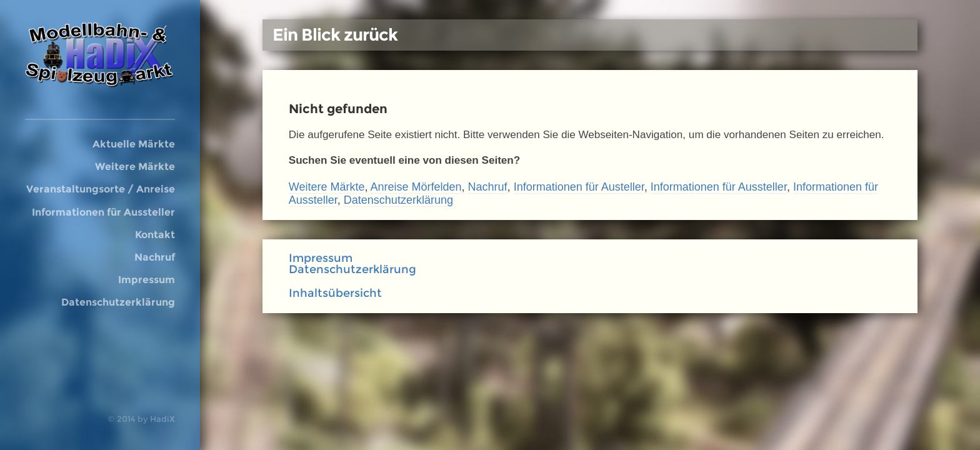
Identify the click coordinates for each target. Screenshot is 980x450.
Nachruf (155, 257)
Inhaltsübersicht (335, 293)
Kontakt (155, 234)
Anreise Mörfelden (416, 187)
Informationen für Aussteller (103, 212)
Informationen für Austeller (579, 187)
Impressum (147, 279)
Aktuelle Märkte (134, 144)
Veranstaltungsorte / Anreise (101, 189)
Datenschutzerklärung (118, 302)
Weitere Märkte (135, 166)
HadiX (162, 419)
